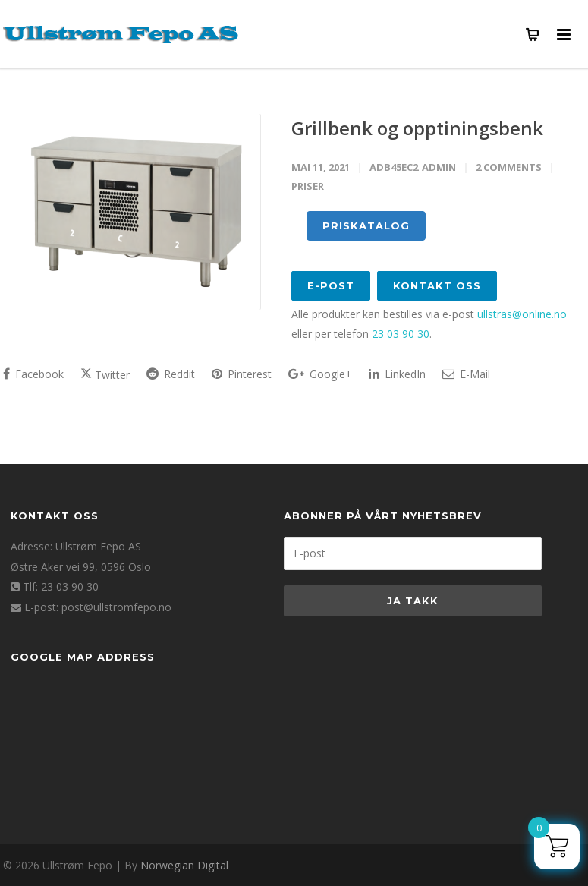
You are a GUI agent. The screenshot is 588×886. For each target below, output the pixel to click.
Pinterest (242, 374)
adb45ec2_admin (413, 167)
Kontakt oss (437, 285)
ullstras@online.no (522, 314)
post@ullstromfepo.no (116, 607)
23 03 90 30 (401, 334)
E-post (331, 285)
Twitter (105, 375)
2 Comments (509, 167)
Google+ (320, 374)
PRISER (308, 186)
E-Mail (466, 374)
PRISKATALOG (366, 225)
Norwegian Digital (184, 865)
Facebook (33, 374)
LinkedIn (397, 374)
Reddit (171, 374)
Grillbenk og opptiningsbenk (417, 128)
